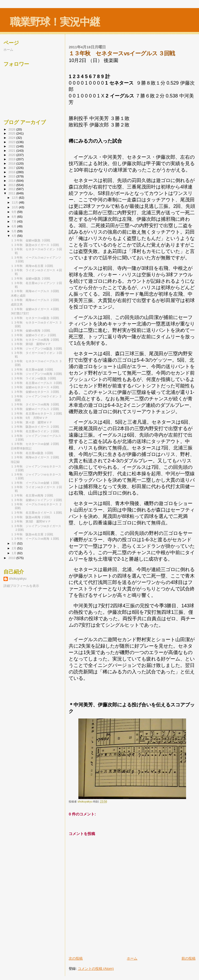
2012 (12, 189)
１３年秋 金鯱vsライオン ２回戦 (35, 335)
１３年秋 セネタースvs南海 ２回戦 (35, 340)
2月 (15, 548)
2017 (12, 168)
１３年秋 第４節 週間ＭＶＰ (32, 422)
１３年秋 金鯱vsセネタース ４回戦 (35, 387)
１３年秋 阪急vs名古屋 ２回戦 (32, 534)
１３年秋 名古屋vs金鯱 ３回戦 (32, 369)
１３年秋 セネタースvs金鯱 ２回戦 (35, 444)
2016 (12, 172)
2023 (12, 142)
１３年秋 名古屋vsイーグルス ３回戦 (36, 383)
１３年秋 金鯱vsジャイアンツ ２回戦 (36, 500)
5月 (15, 231)
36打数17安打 (20, 313)
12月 (15, 198)
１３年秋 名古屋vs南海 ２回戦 (32, 495)
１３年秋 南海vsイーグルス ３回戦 (35, 291)
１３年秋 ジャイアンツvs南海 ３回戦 (36, 374)
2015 (12, 176)
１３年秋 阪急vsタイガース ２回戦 (35, 427)
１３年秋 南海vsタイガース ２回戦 (35, 457)
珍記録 (15, 462)
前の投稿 (188, 958)
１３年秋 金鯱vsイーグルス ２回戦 (35, 409)
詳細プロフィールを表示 (21, 586)
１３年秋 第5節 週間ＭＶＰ (31, 344)
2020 (12, 155)
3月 (15, 543)
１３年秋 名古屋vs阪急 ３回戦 (32, 453)
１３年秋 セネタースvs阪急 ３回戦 (35, 318)
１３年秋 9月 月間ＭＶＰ (31, 418)
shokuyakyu (18, 579)
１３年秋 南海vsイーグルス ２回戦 (35, 300)
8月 (15, 217)
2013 (12, 185)
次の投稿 (76, 958)
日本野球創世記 (21, 448)
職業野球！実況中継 (55, 22)
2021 (12, 150)
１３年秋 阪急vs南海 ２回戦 (30, 517)
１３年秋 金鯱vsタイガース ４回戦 (35, 309)
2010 (12, 558)
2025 (12, 133)
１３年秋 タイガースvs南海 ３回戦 (35, 404)
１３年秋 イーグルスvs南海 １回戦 (35, 539)
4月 (15, 236)
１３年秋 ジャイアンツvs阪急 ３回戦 (36, 349)
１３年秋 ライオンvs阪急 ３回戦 (33, 378)
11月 (15, 202)
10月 (15, 207)
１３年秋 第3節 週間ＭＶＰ (31, 521)
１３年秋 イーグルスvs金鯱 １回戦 (35, 483)
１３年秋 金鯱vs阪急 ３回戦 (30, 240)
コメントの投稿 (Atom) (96, 969)
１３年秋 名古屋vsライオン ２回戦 (35, 431)
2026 (12, 129)
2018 (12, 163)
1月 (15, 553)
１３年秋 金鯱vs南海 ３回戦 (30, 331)
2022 (12, 146)
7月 (15, 222)
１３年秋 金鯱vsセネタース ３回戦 (35, 392)
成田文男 (17, 304)
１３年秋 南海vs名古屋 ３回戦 (32, 266)
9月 (15, 212)
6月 (15, 226)
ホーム (132, 958)
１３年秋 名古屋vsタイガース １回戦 (36, 513)
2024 (12, 138)
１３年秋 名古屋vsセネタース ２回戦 (36, 413)
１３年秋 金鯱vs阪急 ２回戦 (30, 278)
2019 (12, 159)
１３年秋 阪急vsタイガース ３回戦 (35, 245)
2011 (12, 193)
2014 (12, 181)
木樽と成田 (18, 296)
